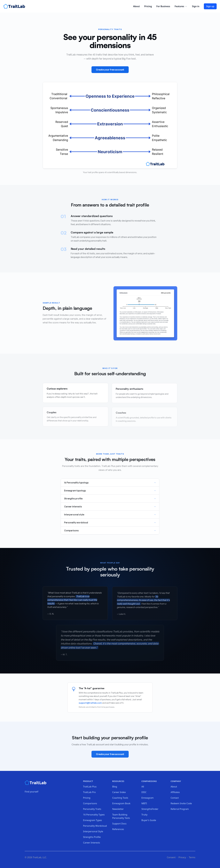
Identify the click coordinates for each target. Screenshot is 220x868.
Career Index (119, 792)
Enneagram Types (92, 820)
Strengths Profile (92, 837)
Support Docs (119, 824)
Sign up (210, 6)
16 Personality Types (94, 815)
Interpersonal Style (93, 831)
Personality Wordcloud (95, 826)
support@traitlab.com (90, 703)
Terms (192, 857)
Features (181, 6)
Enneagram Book (121, 803)
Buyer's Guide (149, 820)
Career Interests (92, 843)
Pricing (148, 6)
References (118, 829)
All (143, 787)
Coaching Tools (120, 798)
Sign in (196, 6)
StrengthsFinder (150, 809)
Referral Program (180, 809)
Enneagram (148, 798)
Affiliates (175, 792)
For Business (163, 6)
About (136, 6)
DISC (144, 792)
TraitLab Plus (90, 787)
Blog (115, 787)
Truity (144, 815)
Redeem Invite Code (181, 803)
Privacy (182, 857)
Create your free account (110, 70)
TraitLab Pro (89, 792)
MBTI (144, 803)
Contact (175, 798)
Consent (171, 857)
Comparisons (90, 803)
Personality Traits (92, 809)
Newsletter (118, 809)
